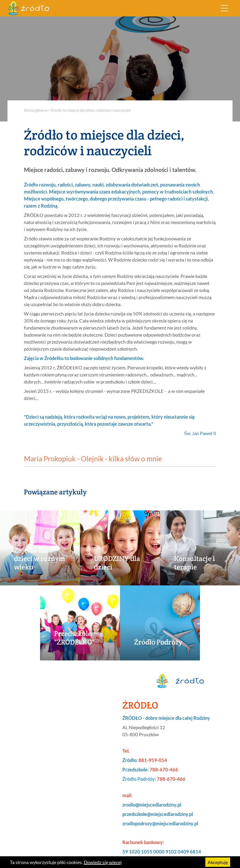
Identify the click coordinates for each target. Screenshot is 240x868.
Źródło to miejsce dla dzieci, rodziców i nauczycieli (91, 110)
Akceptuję (218, 862)
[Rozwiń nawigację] (225, 8)
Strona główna (36, 110)
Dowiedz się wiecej (103, 862)
